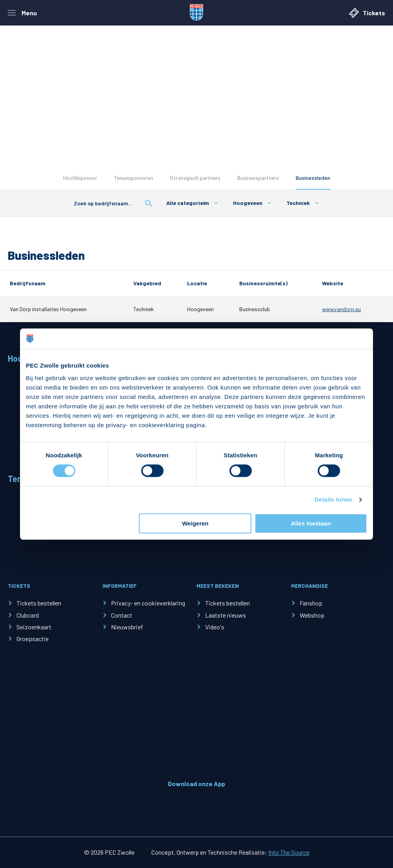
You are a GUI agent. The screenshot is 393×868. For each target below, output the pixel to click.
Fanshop (311, 603)
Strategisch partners (195, 178)
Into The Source (289, 852)
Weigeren (195, 523)
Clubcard (28, 615)
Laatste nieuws (226, 615)
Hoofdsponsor (80, 178)
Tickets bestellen (39, 603)
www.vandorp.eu (341, 309)
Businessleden (313, 178)
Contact (122, 615)
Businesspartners (258, 178)
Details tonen (333, 500)
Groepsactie (33, 639)
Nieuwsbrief (127, 627)
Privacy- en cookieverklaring (148, 603)
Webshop (312, 615)
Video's (215, 627)
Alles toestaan (311, 523)
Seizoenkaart (34, 627)
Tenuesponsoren (134, 178)
